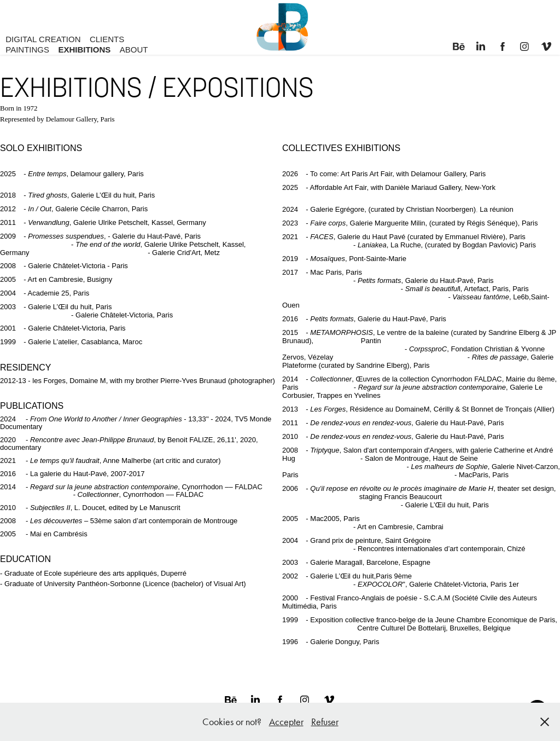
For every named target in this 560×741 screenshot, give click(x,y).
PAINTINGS (27, 50)
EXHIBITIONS (84, 50)
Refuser (325, 722)
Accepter (286, 722)
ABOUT (134, 50)
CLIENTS (107, 39)
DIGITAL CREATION (43, 39)
